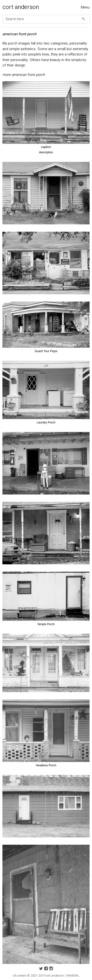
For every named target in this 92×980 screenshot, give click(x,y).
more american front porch (24, 75)
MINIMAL (73, 976)
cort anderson (21, 7)
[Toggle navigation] (85, 7)
